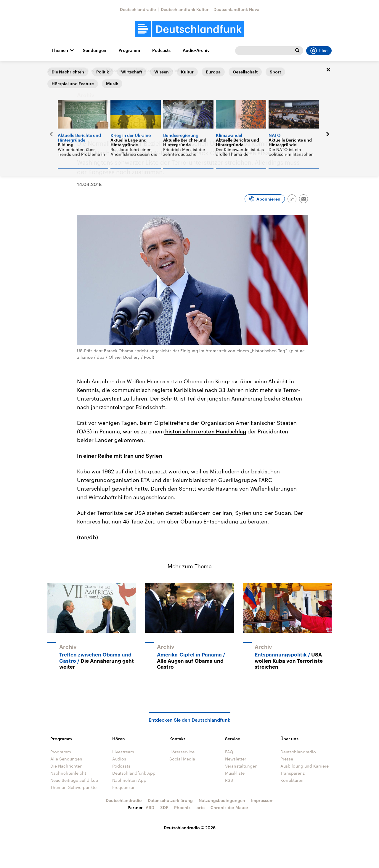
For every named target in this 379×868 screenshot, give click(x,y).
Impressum (262, 800)
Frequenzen (124, 787)
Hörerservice (182, 752)
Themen (60, 50)
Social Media (182, 759)
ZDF (164, 807)
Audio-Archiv (196, 50)
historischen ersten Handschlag (205, 431)
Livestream (123, 752)
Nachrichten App (129, 780)
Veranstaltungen (241, 766)
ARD (150, 807)
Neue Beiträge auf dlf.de (74, 780)
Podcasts (161, 50)
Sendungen (95, 50)
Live (319, 51)
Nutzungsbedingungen (222, 800)
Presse (287, 759)
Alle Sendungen (66, 759)
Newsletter (236, 759)
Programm (129, 50)
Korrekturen (292, 780)
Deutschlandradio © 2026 (190, 828)
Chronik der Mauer (229, 807)
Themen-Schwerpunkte (73, 787)
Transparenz (293, 773)
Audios (119, 759)
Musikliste (235, 773)
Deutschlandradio (138, 9)
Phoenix (182, 807)
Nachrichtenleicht (68, 773)
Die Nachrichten (87, 70)
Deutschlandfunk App (134, 773)
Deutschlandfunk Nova (236, 9)
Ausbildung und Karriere (305, 766)
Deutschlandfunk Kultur (185, 9)
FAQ (229, 752)
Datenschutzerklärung (170, 800)
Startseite (57, 70)
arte (201, 807)
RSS (229, 780)
